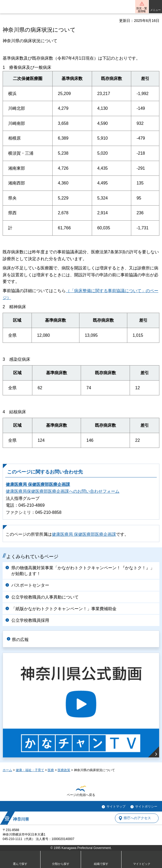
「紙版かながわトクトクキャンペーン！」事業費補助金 (64, 609)
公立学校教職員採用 (30, 620)
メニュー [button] (155, 10)
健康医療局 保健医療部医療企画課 (38, 484)
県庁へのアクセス (137, 818)
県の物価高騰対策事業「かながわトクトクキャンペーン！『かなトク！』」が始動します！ (83, 571)
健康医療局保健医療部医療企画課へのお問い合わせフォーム (63, 491)
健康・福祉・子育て (30, 770)
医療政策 (64, 770)
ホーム (7, 770)
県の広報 (20, 640)
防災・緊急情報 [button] (142, 10)
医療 (51, 770)
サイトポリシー (146, 807)
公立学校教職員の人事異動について (45, 597)
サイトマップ (116, 807)
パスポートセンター (30, 585)
